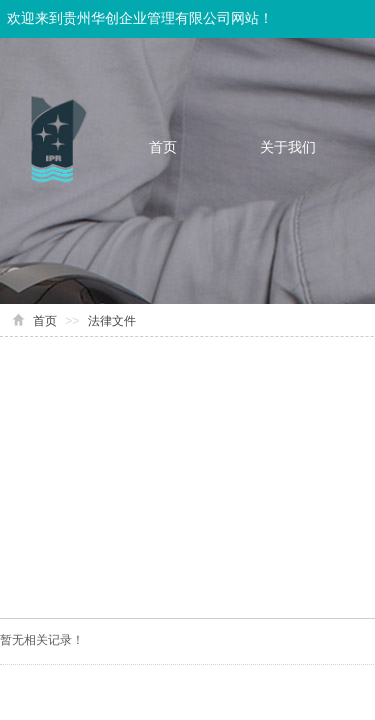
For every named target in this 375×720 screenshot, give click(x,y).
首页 (163, 147)
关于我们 (288, 147)
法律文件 (112, 321)
